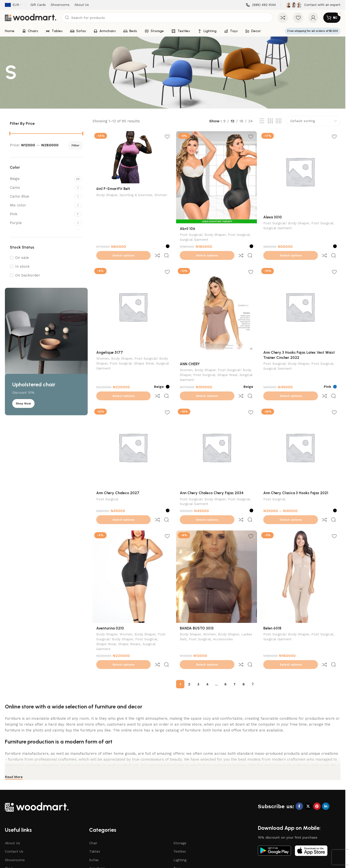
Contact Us (14, 810)
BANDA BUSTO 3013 (197, 597)
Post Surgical (240, 234)
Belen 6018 (274, 597)
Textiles (180, 810)
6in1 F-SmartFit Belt (113, 188)
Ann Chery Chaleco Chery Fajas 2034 (212, 472)
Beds (93, 835)
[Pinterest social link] (317, 765)
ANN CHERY (191, 353)
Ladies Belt (190, 609)
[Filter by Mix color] (41, 205)
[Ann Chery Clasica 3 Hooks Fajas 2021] (301, 427)
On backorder (28, 275)
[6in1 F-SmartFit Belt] (132, 157)
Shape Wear (144, 352)
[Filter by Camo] (41, 188)
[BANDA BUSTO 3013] (217, 547)
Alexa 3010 (274, 216)
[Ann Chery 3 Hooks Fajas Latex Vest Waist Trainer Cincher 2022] (301, 296)
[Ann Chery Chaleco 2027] (132, 427)
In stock (22, 266)
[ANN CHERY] (217, 302)
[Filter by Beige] (41, 179)
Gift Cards (13, 835)
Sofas (94, 819)
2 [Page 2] (189, 643)
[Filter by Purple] (41, 223)
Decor (178, 835)
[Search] (167, 18)
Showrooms (15, 819)
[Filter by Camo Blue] (41, 196)
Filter (75, 145)
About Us (12, 802)
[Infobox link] (261, 5)
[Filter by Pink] (41, 214)
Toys (177, 827)
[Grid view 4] (279, 121)
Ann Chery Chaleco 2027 (118, 472)
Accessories (236, 609)
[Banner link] (46, 352)
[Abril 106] (217, 176)
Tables (95, 810)
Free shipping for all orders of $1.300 (313, 31)
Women (161, 194)
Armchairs (97, 827)
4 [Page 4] (207, 643)
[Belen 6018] (301, 547)
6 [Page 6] (225, 643)
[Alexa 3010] (301, 171)
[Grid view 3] (270, 121)
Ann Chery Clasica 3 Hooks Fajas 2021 (297, 472)
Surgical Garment (195, 239)
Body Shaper (107, 194)
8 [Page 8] (244, 643)
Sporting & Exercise (136, 194)
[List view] (262, 121)
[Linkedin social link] (326, 765)
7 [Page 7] (235, 643)
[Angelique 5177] (132, 296)
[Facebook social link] (299, 765)
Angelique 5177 (110, 341)
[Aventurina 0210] (132, 547)
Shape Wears (129, 614)
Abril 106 (188, 227)
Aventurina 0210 (110, 597)
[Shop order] (313, 121)
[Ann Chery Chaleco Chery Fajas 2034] (217, 427)
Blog (9, 827)
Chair (93, 802)
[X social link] (308, 765)
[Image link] (37, 766)
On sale (22, 258)
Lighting (180, 819)
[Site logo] (31, 17)
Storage (180, 802)
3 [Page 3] (198, 643)
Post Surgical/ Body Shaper (203, 234)
